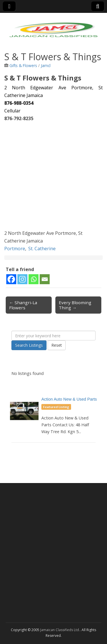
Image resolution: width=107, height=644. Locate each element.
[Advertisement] (53, 176)
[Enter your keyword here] (53, 336)
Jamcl (46, 65)
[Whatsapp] (34, 279)
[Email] (45, 279)
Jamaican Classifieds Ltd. (60, 630)
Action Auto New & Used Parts (69, 399)
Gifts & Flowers (23, 65)
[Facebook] (11, 279)
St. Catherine (42, 249)
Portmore (15, 249)
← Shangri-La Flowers (23, 305)
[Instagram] (22, 279)
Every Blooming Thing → (75, 305)
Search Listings (29, 345)
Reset (57, 345)
